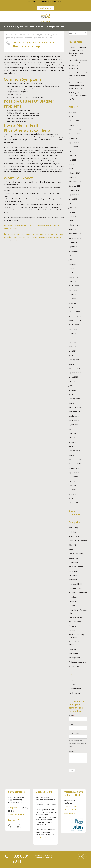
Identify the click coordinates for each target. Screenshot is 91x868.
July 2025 (72, 151)
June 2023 (72, 260)
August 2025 (73, 147)
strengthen (16, 240)
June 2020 (72, 386)
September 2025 (75, 142)
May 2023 (72, 264)
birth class (72, 532)
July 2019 (72, 429)
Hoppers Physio (71, 806)
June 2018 (72, 485)
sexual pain (73, 649)
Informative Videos (76, 567)
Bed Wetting (73, 528)
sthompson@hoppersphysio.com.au (30, 38)
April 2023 (72, 268)
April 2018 (72, 494)
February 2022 (74, 312)
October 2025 (74, 138)
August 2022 (73, 294)
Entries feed (73, 684)
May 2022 (72, 303)
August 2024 (73, 199)
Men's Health (45, 35)
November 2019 (75, 412)
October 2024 (74, 190)
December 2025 (75, 129)
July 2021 (72, 338)
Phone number (74, 733)
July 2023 (72, 255)
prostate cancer (46, 237)
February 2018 (74, 503)
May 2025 (72, 160)
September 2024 (75, 195)
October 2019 (74, 416)
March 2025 (73, 169)
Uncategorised (74, 658)
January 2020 (73, 403)
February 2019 (74, 451)
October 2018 (74, 468)
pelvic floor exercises (13, 237)
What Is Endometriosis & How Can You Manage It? (78, 76)
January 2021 (73, 364)
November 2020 (75, 368)
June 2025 (72, 156)
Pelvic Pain (73, 601)
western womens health (32, 240)
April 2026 (72, 112)
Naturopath (73, 580)
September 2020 (75, 373)
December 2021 (75, 316)
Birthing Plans (74, 536)
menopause (73, 575)
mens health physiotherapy (51, 234)
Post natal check (75, 622)
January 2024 (73, 229)
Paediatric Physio (75, 588)
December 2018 (75, 459)
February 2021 (74, 360)
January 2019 (73, 455)
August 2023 (73, 251)
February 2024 (74, 225)
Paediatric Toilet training (78, 593)
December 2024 (75, 182)
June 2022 (72, 299)
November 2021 (75, 320)
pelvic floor (56, 35)
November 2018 (75, 464)
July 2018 (72, 481)
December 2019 (75, 407)
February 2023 (74, 277)
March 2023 (73, 273)
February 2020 (74, 399)
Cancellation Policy (43, 838)
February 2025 (74, 173)
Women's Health (75, 666)
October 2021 (74, 325)
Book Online (46, 8)
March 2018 (73, 498)
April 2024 (72, 216)
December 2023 (75, 234)
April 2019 (72, 442)
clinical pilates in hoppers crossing (24, 234)
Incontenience (74, 562)
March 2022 (73, 307)
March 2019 (73, 446)
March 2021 (73, 355)
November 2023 (75, 238)
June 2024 (72, 208)
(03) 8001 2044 (16, 808)
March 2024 (73, 221)
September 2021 (75, 329)
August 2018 (73, 477)
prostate (10, 38)
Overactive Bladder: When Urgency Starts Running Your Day (77, 86)
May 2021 (72, 347)
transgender (73, 653)
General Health (33, 35)
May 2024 (72, 212)
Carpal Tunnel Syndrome (78, 541)
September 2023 (75, 247)
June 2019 (72, 433)
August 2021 (73, 334)
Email (71, 724)
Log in (71, 680)
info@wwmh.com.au (17, 814)
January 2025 (73, 177)
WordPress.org (74, 693)
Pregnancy (73, 626)
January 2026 (73, 125)
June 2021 (72, 342)
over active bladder (76, 584)
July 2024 (72, 203)
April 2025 (72, 164)
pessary (72, 606)
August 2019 (73, 425)
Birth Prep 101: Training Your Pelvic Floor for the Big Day (78, 96)
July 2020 (72, 381)
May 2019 (72, 438)
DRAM (71, 549)
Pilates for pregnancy (77, 617)
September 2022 (75, 290)
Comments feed (75, 689)
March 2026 (73, 116)
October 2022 (74, 286)
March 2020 (73, 394)
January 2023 (73, 281)
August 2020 (73, 377)
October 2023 (74, 242)
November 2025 (75, 134)
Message (72, 751)
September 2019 (75, 420)
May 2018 (72, 490)
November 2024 (75, 186)
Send (72, 770)
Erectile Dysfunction (76, 554)
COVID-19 (72, 545)
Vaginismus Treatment (77, 662)
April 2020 (72, 390)
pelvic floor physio (31, 237)
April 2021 (72, 351)
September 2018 (75, 472)
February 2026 (74, 121)
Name (71, 716)
